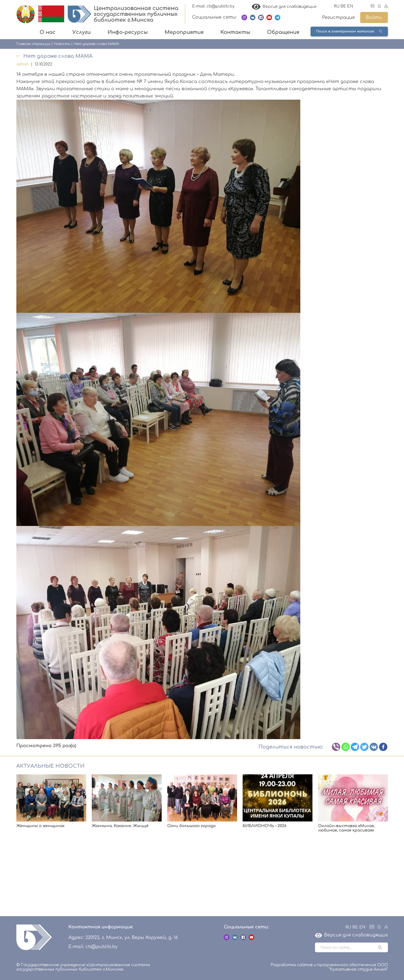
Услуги (82, 32)
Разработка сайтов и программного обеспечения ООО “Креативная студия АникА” (329, 967)
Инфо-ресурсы (128, 32)
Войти (374, 17)
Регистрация (338, 17)
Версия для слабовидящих (284, 7)
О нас (48, 32)
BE (343, 6)
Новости (62, 44)
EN (350, 6)
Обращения (283, 32)
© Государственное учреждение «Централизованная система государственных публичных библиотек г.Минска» (83, 967)
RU (337, 6)
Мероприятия (184, 32)
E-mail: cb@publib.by (213, 6)
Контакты (235, 32)
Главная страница (33, 44)
